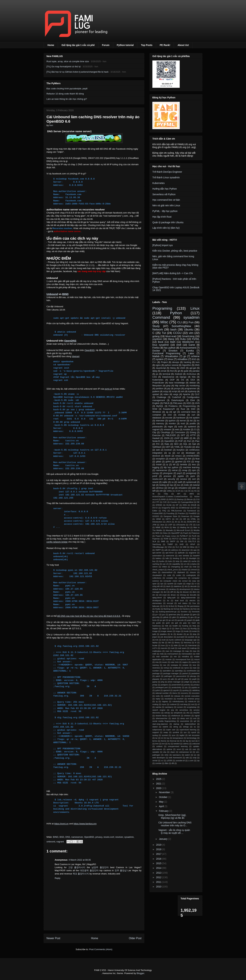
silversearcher (162, 718)
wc (195, 755)
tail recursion (194, 735)
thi (181, 741)
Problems (173, 406)
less (194, 465)
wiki (187, 758)
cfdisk (164, 567)
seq (172, 710)
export (172, 459)
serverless (184, 710)
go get (163, 620)
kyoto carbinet (175, 640)
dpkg (155, 371)
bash (173, 330)
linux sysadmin (161, 345)
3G (189, 491)
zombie (158, 763)
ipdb (154, 634)
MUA (167, 527)
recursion (196, 693)
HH (177, 519)
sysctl (194, 732)
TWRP (170, 544)
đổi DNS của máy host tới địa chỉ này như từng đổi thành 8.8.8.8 (89, 616)
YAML (177, 447)
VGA (170, 547)
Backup (180, 499)
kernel (183, 421)
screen (180, 707)
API (179, 494)
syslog (155, 735)
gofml (168, 462)
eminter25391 (193, 456)
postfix (193, 424)
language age (191, 640)
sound (155, 482)
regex (170, 427)
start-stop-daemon (160, 724)
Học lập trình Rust (162, 217)
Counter (174, 502)
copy (194, 581)
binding (176, 558)
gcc (164, 615)
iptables (163, 634)
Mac (175, 527)
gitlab (159, 462)
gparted (179, 462)
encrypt (170, 603)
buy (154, 561)
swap (166, 732)
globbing (183, 617)
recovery (184, 693)
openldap (179, 671)
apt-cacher (157, 553)
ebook (168, 456)
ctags (189, 584)
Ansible (186, 430)
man (167, 651)
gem (195, 615)
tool (193, 741)
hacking (187, 362)
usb (187, 749)
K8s (194, 377)
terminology (192, 738)
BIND (65, 294)
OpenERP (175, 533)
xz (162, 761)
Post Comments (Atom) (101, 949)
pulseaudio (158, 427)
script (174, 391)
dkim (195, 592)
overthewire (192, 671)
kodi (164, 640)
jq (199, 637)
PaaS (186, 533)
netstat (185, 665)
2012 (159, 877)
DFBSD (159, 505)
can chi (166, 564)
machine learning (191, 467)
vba (165, 752)
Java (162, 525)
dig (178, 592)
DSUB (194, 505)
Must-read (171, 336)
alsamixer (186, 550)
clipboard (181, 572)
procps (177, 389)
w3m (194, 488)
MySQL (160, 406)
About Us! (183, 45)
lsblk (176, 645)
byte (170, 561)
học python (170, 348)
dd (186, 586)
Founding (170, 513)
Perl (189, 441)
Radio (185, 539)
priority (187, 685)
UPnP (193, 544)
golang (156, 336)
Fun (191, 322)
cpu (162, 584)
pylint (158, 690)
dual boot (179, 601)
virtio (167, 755)
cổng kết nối (158, 586)
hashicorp (157, 626)
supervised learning (188, 730)
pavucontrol (181, 676)
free (195, 609)
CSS (155, 377)
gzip (185, 623)
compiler (170, 578)
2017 (159, 854)
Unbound (52, 294)
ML (195, 438)
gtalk (197, 620)
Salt (194, 444)
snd (195, 718)
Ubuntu (189, 330)
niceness (156, 668)
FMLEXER (171, 435)
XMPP (158, 550)
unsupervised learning (178, 746)
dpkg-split (171, 598)
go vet (171, 620)
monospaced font (183, 659)
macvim (164, 648)
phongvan (168, 473)
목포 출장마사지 (81, 874)
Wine (192, 547)
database (157, 418)
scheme (195, 356)
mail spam (182, 648)
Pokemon (196, 533)
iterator (180, 634)
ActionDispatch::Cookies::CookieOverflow (170, 496)
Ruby (183, 339)
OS (182, 380)
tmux (170, 359)
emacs (178, 456)
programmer (190, 389)
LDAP (177, 438)
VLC (177, 547)
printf (155, 476)
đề (173, 763)
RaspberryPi (169, 409)
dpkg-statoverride (188, 598)
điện (167, 763)
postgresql (191, 473)
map (187, 651)
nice (194, 665)
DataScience (168, 377)
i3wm (177, 629)
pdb (172, 679)
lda (163, 643)
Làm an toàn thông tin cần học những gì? (67, 99)
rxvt (193, 704)
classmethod (167, 572)
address (175, 550)
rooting (155, 704)
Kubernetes (159, 183)
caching (156, 564)
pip (169, 389)
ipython (172, 421)
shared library (161, 716)
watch (187, 755)
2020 (159, 788)
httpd (164, 629)
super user (171, 730)
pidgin (187, 682)
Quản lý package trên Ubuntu (168, 222)
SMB (163, 541)
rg (157, 701)
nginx (158, 365)
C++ (154, 362)
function (184, 612)
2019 (159, 845)
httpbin (155, 629)
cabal (185, 561)
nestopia (174, 665)
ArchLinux (191, 374)
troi (163, 744)
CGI (198, 499)
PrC (158, 444)
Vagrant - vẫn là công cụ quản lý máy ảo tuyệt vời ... (174, 831)
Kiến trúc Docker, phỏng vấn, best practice (175, 251)
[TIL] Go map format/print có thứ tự (64, 67)
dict (165, 592)
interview (160, 421)
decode (193, 586)
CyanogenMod (187, 502)
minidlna (185, 657)
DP (177, 505)
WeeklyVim (188, 342)
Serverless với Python (164, 194)
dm (154, 595)
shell (179, 345)
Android (178, 374)
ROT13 (175, 539)
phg (163, 682)
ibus (185, 629)
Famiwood (192, 511)
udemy (186, 744)
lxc (198, 421)
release (177, 696)
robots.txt (192, 701)
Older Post (135, 938)
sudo (180, 427)
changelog (175, 567)
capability (176, 564)
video (166, 394)
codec (179, 575)
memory (160, 424)
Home (51, 45)
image (155, 631)
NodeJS (156, 441)
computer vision (170, 581)
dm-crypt (163, 595)
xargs (176, 394)
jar (188, 634)
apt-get (193, 368)
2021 (159, 784)
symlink (176, 732)
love (163, 645)
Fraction (181, 513)
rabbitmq (196, 690)
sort (194, 479)
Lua (198, 525)
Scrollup (242, 486)
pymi (193, 476)
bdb (167, 558)
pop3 (179, 473)
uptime (169, 749)
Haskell (156, 438)
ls (169, 645)
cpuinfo (170, 584)
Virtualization (172, 356)
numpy (156, 473)
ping (195, 682)
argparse (193, 553)
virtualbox (182, 359)
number (156, 671)
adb (166, 550)
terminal (166, 374)
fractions (186, 609)
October (163, 797)
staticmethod (190, 724)
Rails (167, 444)
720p (166, 494)
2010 (159, 887)
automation (157, 556)
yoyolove (157, 339)
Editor (155, 511)
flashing (167, 609)
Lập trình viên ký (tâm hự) (166, 228)
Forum (106, 45)
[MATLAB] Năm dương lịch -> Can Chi (173, 273)
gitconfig (156, 617)
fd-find (171, 606)
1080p (169, 491)
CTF (157, 502)
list (191, 421)
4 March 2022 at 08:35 (80, 860)
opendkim (167, 671)
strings (186, 727)
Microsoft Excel (183, 530)
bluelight (193, 558)
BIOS (171, 499)
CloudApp (165, 432)
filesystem (157, 386)
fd (164, 606)
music (165, 662)
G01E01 (156, 516)
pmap (155, 685)
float (197, 459)
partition (159, 389)
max (194, 651)
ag (167, 412)
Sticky (173, 368)
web (177, 430)
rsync (164, 704)
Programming (189, 406)
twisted (177, 744)
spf (195, 721)
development (185, 589)
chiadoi (184, 570)
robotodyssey (178, 701)
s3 (199, 704)
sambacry (169, 707)
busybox (181, 450)
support (156, 732)
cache (194, 561)
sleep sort (185, 718)
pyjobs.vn (196, 687)
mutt (183, 424)
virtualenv (183, 488)
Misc (164, 322)
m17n (155, 648)
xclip (195, 758)
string (176, 727)
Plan (197, 441)
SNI (182, 541)
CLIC (197, 394)
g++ (157, 615)
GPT (183, 435)
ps (157, 374)
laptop (155, 643)
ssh (183, 391)
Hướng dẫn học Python (165, 189)
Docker (156, 351)
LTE (191, 525)
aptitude (181, 553)
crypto (180, 584)
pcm (165, 679)
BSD (62, 837)
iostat (194, 631)
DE (198, 502)
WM (185, 547)
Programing (162, 308)
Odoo (165, 533)
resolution (169, 699)
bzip (177, 561)
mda (162, 654)
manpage (177, 651)
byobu (162, 561)
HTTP (193, 435)
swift (180, 482)
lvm (183, 645)
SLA (154, 541)
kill (174, 465)
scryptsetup (192, 707)
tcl (162, 738)
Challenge (161, 397)
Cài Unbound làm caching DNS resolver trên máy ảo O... (175, 824)
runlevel (173, 704)
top (172, 485)
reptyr (158, 699)
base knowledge (177, 383)
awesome (170, 556)
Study (156, 326)
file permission (193, 606)
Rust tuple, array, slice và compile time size (68, 61)
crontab (182, 415)
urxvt (179, 749)
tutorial (196, 485)
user (194, 749)
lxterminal (192, 645)
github (166, 617)
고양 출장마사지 (77, 867)
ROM (166, 539)
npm (194, 470)
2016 (159, 859)
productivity (176, 687)
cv (196, 584)
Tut (164, 333)
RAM (155, 409)
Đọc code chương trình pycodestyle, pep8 (67, 89)
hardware (181, 418)
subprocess (157, 730)
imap (197, 462)
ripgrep (165, 701)
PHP (181, 441)
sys (185, 732)
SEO (176, 444)
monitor (172, 424)
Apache (186, 394)
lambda (184, 465)
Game (192, 345)
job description (167, 637)
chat (194, 567)
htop (194, 626)
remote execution (192, 696)
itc (172, 634)
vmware (167, 430)
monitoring (194, 386)
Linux (195, 308)
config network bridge (57, 542)
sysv (174, 735)
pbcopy (193, 676)
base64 (196, 556)
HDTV (168, 519)
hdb (167, 626)
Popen (158, 536)
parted (185, 673)
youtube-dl (180, 761)
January (163, 839)
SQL (185, 444)
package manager (171, 673)
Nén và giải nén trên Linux (166, 205)
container (157, 415)
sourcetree (185, 721)
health (175, 626)
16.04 (178, 491)
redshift (167, 696)
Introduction (157, 522)
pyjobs (181, 476)
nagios (185, 662)
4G (195, 491)
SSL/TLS (192, 541)
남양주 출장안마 (100, 867)
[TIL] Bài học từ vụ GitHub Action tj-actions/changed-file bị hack (77, 72)
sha (188, 713)
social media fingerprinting (164, 721)
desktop (172, 589)
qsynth (176, 690)
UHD (181, 544)
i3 (171, 629)
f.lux (194, 603)
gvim (168, 623)
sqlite (165, 482)
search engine (159, 710)
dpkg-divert (157, 598)
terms (155, 741)
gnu (192, 617)
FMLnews (178, 403)
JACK (169, 522)
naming (156, 665)
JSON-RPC (192, 522)
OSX (193, 380)
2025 (159, 779)
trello (186, 485)
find (172, 371)
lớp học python (171, 467)
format (176, 609)
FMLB (166, 403)
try (169, 744)
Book (161, 342)
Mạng (171, 339)
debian (193, 383)
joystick (191, 637)
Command (161, 317)
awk (158, 450)
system (160, 359)
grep (168, 386)
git (179, 371)
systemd (192, 427)
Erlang (193, 432)
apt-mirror (170, 553)
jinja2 (155, 637)
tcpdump (192, 391)
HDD (189, 403)
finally (158, 609)
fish (190, 459)
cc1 (185, 564)
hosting (185, 626)
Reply (57, 878)
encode (169, 418)
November (165, 792)
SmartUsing (188, 336)
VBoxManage (158, 547)
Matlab (156, 356)
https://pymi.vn (61, 824)
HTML (193, 519)
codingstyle (191, 575)
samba (158, 707)
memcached (172, 654)
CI (195, 430)
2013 (159, 873)
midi (198, 654)
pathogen (168, 676)
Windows (157, 412)
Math (173, 342)
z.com (191, 761)
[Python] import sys (163, 245)
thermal (173, 741)
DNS (68, 837)
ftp (153, 612)
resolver (119, 837)
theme (164, 741)
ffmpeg (181, 606)
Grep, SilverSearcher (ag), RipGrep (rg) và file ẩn (172, 816)
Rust (183, 409)
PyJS (194, 536)
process (167, 476)
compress (183, 578)
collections (157, 578)
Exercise (156, 435)
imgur (178, 631)
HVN (197, 403)
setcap (167, 713)
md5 (154, 654)
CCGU (177, 333)
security (171, 479)
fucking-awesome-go (168, 612)
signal (197, 716)
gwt (176, 623)
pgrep (155, 682)
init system (194, 418)
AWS (192, 494)
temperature (178, 738)
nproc (187, 668)
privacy (99, 837)
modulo (169, 659)
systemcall (191, 482)
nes (165, 665)
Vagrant (76, 356)
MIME (158, 527)
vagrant (60, 842)
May (161, 802)
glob (174, 617)
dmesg (183, 595)
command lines (188, 412)
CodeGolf (176, 397)
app (195, 550)
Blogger (140, 973)
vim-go (171, 488)
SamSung (157, 544)
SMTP (173, 541)
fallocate (156, 606)
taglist (182, 735)
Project (164, 362)
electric (192, 601)
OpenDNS (70, 341)
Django (183, 377)
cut (178, 453)
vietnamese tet (185, 752)
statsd (155, 727)
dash (168, 586)
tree (157, 744)
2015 (159, 863)
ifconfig (193, 629)
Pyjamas (156, 539)
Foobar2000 (158, 513)
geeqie (187, 615)
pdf (179, 679)
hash (194, 623)
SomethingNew (181, 326)
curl (193, 415)
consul (185, 581)
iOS (189, 462)
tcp (168, 738)
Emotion (173, 351)
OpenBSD (90, 350)
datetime (178, 586)
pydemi (156, 391)
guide (158, 623)
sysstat (165, 735)
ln (196, 643)
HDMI (158, 519)
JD (176, 522)
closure (193, 572)
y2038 (169, 761)
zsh (161, 491)
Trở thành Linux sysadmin (166, 177)
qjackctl (166, 690)
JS (182, 522)
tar (156, 738)
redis (158, 696)
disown (186, 592)
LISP (170, 525)
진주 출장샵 (121, 870)
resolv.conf (109, 837)
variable (156, 752)
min (175, 657)
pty (186, 687)
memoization (187, 654)
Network (158, 330)
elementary (157, 603)
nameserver (77, 837)
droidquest (157, 601)
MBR (186, 438)
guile (186, 371)
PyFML (196, 339)
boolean (168, 450)
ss (173, 482)
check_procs (173, 570)
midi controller (162, 657)
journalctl (181, 637)
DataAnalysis (178, 400)
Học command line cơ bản (166, 200)
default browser (159, 589)
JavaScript (161, 368)
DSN (185, 505)
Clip (154, 432)
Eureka (190, 351)
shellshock (176, 716)
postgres (164, 685)
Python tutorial (125, 45)
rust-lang (184, 704)
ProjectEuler (158, 383)
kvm (198, 362)
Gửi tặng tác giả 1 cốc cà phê (78, 45)
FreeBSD (193, 513)
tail (154, 485)
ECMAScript (184, 508)
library (177, 643)
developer (190, 453)
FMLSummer (177, 511)
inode (186, 631)
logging (156, 467)
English (156, 403)
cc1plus (193, 564)
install (159, 465)
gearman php (174, 615)
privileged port (162, 687)
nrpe (195, 668)
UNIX (183, 368)
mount (197, 659)
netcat (175, 470)
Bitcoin (190, 499)
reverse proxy (194, 699)
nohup (166, 668)
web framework (175, 758)
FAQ (164, 511)
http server (180, 386)
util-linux (160, 488)
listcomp (187, 643)
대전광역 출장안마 (89, 870)
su (195, 727)
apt (175, 412)
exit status (183, 603)
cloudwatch (157, 575)
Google (196, 516)
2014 (159, 868)
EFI (195, 508)
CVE (165, 502)
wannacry (177, 755)
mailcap (193, 648)
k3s (157, 640)
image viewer (167, 631)
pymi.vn (109, 389)
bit (184, 558)
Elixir (193, 400)
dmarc (173, 595)
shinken (187, 716)
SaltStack (157, 447)
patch (158, 676)
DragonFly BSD (168, 508)
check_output (158, 570)
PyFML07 (184, 536)
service (184, 479)
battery (159, 558)
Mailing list (185, 527)
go (185, 356)
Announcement (188, 348)
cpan (154, 584)
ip (167, 465)
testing (163, 485)
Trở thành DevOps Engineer (167, 172)
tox (179, 485)
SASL (194, 539)
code (169, 575)
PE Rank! (165, 45)
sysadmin (129, 837)
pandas (196, 371)
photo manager (174, 682)
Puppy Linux (170, 536)
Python (176, 313)
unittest (159, 746)
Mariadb (169, 530)
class (155, 572)
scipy (166, 391)
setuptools (178, 713)
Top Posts (147, 45)
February (164, 811)
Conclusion (180, 432)
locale (155, 645)
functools (196, 612)
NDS (157, 533)
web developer (159, 758)
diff (172, 592)
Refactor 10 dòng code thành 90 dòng (65, 94)
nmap (185, 470)
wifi (154, 491)
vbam (173, 752)
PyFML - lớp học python (165, 211)
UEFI (168, 447)
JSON (167, 438)
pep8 (194, 679)
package (156, 673)
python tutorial (171, 365)
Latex (191, 353)
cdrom (155, 567)
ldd (169, 643)
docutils (193, 595)
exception (160, 459)
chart (186, 567)
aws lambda (184, 556)
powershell (176, 685)
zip (198, 761)
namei (194, 662)
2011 (159, 882)
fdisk (182, 459)
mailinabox (157, 651)
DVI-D (155, 508)
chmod (194, 570)
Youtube (188, 447)
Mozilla (197, 530)
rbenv (175, 693)
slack (174, 718)
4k (153, 494)
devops (176, 362)
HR (184, 519)
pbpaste (156, 679)
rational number (162, 693)
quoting (185, 690)
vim (191, 333)
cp (170, 453)
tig (187, 741)
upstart (156, 394)
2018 (159, 849)
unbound (51, 842)
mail (173, 648)
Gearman (185, 516)
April (162, 806)
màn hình (175, 662)
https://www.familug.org (85, 824)
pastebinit (195, 673)
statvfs (165, 727)
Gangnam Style (170, 516)
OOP (172, 380)
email (164, 371)
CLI (180, 322)
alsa (198, 447)
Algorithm (187, 365)
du (168, 601)
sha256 (196, 713)
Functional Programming (166, 353)
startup (176, 724)
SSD (193, 409)
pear (186, 679)
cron (170, 415)
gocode (181, 620)
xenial (155, 761)
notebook (177, 668)
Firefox (156, 348)
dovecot (156, 456)
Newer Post (53, 938)
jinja (195, 634)
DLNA (169, 505)
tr (199, 741)
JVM (154, 525)
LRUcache (181, 525)
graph (190, 620)
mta (157, 662)
